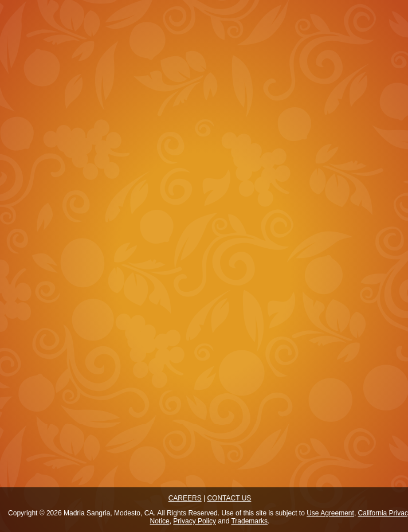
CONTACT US (229, 498)
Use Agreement (330, 513)
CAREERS (185, 498)
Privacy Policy (195, 521)
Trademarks (249, 521)
